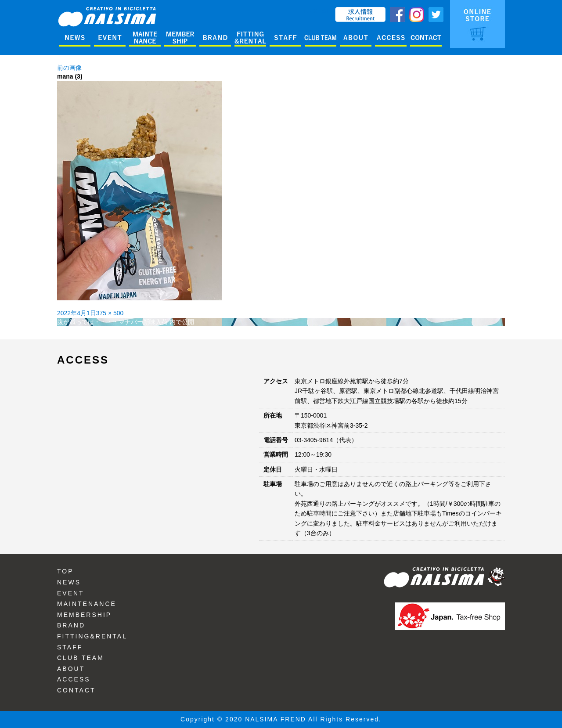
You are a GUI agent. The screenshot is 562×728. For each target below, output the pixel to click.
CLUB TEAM (81, 658)
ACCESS (74, 679)
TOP (65, 571)
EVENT (71, 593)
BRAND (71, 625)
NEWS (69, 582)
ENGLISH (317, 11)
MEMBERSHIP (84, 615)
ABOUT (71, 669)
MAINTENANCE (87, 604)
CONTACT (76, 690)
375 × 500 (110, 313)
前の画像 (69, 68)
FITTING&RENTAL (92, 636)
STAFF (70, 647)
